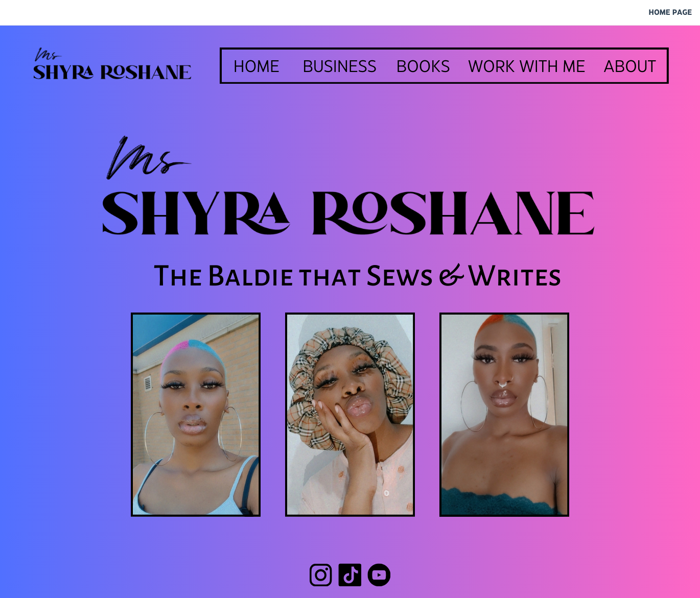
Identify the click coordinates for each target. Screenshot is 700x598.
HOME (256, 67)
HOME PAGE (670, 13)
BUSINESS (340, 67)
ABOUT (630, 67)
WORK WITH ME (527, 67)
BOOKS (423, 67)
